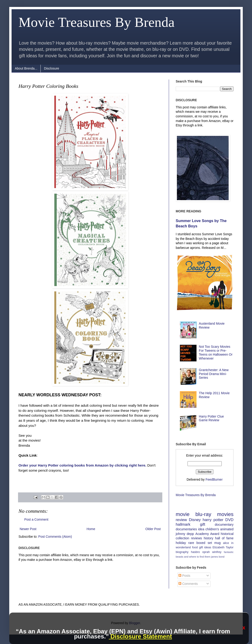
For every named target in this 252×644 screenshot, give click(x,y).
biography (182, 552)
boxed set (204, 543)
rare (191, 543)
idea (201, 529)
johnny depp (185, 534)
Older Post (153, 529)
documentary (224, 525)
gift (203, 524)
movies (225, 514)
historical (227, 534)
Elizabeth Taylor (223, 547)
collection (182, 538)
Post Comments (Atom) (55, 537)
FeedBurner (214, 479)
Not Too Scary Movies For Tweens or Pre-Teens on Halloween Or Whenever (216, 352)
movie (183, 514)
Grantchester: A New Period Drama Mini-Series (214, 374)
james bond (218, 557)
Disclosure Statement (140, 636)
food (195, 547)
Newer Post (28, 529)
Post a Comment (36, 519)
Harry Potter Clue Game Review (211, 418)
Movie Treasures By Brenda (97, 22)
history (208, 538)
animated (227, 529)
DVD (229, 520)
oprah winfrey (212, 552)
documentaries (186, 529)
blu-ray (203, 514)
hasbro (195, 552)
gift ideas (205, 547)
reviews (196, 538)
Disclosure (51, 68)
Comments (188, 584)
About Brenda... (26, 68)
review (181, 520)
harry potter (213, 520)
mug (217, 543)
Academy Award (207, 534)
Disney (195, 520)
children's (212, 529)
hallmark (183, 524)
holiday (181, 543)
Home (91, 529)
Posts (184, 576)
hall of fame (224, 538)
